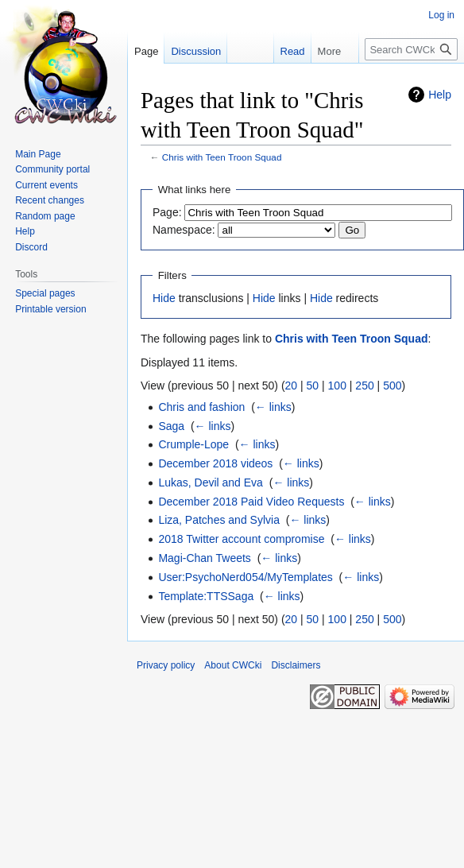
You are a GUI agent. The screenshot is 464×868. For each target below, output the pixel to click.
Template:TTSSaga (206, 596)
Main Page (38, 154)
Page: (167, 212)
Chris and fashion (201, 407)
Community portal (52, 169)
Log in (441, 15)
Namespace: (184, 230)
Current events (46, 185)
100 (337, 386)
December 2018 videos (215, 463)
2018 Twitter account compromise (241, 539)
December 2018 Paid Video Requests (251, 502)
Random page (45, 216)
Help (440, 95)
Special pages (45, 293)
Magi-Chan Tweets (204, 558)
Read (284, 51)
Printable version (50, 309)
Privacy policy (166, 665)
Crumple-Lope (193, 444)
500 (392, 386)
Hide (164, 298)
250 (364, 386)
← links (273, 407)
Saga (171, 426)
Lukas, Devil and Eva (211, 482)
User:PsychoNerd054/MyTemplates (245, 577)
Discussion (196, 51)
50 (313, 386)
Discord (31, 247)
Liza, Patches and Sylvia (219, 520)
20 (292, 386)
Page (146, 51)
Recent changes (50, 200)
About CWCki (233, 665)
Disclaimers (296, 665)
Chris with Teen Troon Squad (222, 157)
